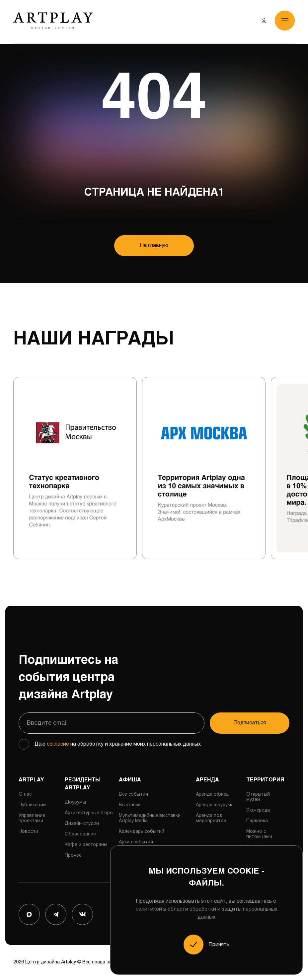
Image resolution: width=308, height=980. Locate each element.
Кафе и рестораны (86, 845)
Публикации (32, 805)
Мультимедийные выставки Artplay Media (150, 818)
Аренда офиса (212, 795)
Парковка (257, 821)
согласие (58, 744)
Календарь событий (142, 832)
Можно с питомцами (259, 834)
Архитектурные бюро (89, 813)
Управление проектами (32, 818)
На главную (154, 245)
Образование (80, 834)
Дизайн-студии (82, 824)
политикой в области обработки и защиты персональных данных (207, 913)
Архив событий (136, 842)
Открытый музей (258, 797)
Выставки (130, 805)
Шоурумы (75, 802)
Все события (133, 795)
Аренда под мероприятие (211, 818)
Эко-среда (258, 810)
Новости (28, 832)
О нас (25, 795)
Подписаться (250, 723)
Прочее (73, 856)
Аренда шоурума (215, 805)
